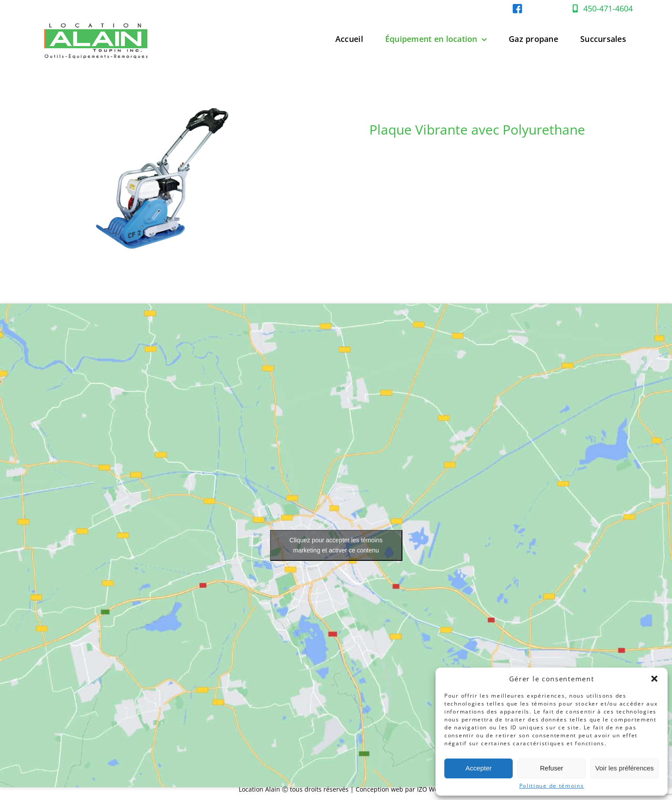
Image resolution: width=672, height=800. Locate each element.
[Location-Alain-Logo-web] (97, 19)
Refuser (552, 768)
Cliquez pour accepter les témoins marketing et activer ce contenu (336, 545)
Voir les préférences (625, 768)
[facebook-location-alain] (517, 8)
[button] (654, 679)
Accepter (479, 768)
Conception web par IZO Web (399, 789)
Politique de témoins (552, 786)
